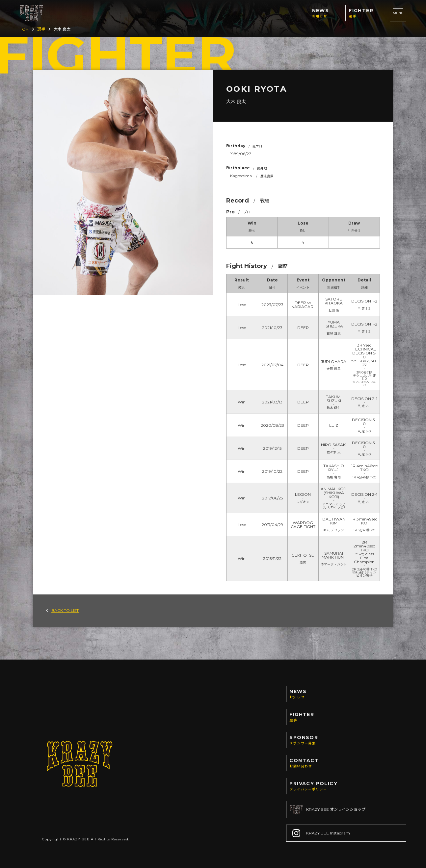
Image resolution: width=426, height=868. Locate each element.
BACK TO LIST (62, 610)
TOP (24, 29)
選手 (41, 29)
